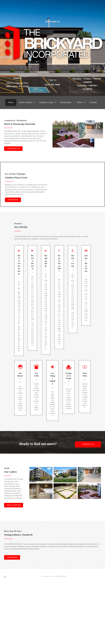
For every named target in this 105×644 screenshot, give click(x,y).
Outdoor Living (46, 102)
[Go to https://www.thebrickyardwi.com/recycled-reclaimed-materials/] (32, 307)
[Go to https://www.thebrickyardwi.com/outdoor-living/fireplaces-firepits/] (69, 410)
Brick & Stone (26, 102)
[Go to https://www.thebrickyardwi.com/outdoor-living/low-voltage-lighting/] (52, 411)
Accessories (66, 102)
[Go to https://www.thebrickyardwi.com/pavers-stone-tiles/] (59, 304)
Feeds (52, 625)
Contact (93, 102)
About (80, 102)
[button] (34, 102)
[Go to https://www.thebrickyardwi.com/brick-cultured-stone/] (19, 308)
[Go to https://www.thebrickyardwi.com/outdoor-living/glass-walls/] (85, 411)
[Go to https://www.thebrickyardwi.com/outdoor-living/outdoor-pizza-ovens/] (86, 294)
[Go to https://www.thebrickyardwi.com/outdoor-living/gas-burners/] (20, 408)
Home (11, 102)
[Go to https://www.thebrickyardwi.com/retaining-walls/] (46, 310)
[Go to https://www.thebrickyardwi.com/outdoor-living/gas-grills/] (36, 411)
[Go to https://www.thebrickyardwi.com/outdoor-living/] (73, 297)
